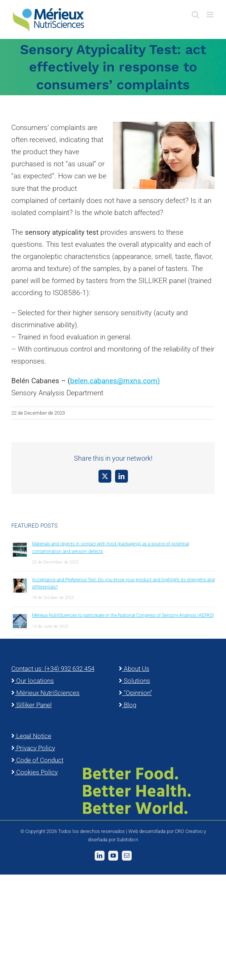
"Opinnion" (135, 693)
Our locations (33, 681)
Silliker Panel (32, 705)
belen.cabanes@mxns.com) (115, 381)
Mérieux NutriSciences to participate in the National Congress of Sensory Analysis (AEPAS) (123, 615)
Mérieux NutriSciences (45, 693)
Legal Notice (31, 736)
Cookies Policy (35, 772)
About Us (134, 669)
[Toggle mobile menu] (211, 15)
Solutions (135, 681)
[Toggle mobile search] (195, 15)
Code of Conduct (37, 760)
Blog (128, 705)
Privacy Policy (33, 748)
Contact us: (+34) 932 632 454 (53, 669)
